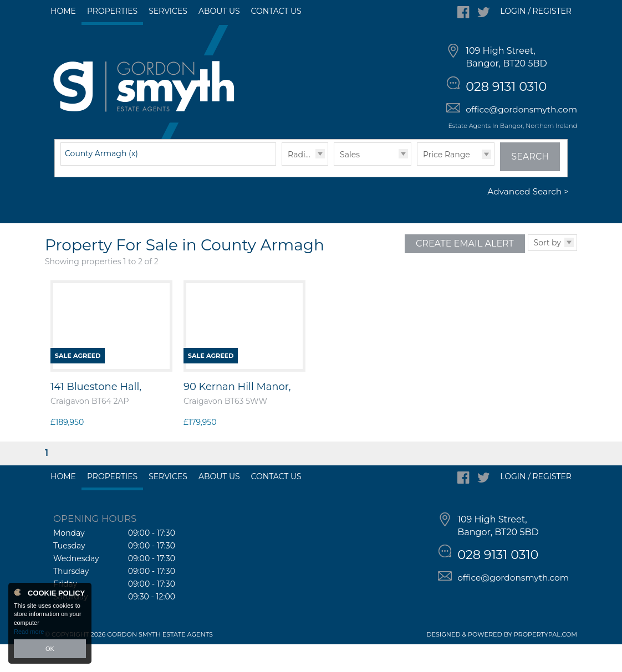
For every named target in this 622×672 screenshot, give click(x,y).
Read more (29, 632)
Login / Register (536, 11)
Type (334, 193)
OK (50, 649)
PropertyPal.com (545, 662)
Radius (301, 182)
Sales (350, 182)
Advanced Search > (528, 220)
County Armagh (101, 181)
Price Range (447, 182)
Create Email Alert (465, 271)
